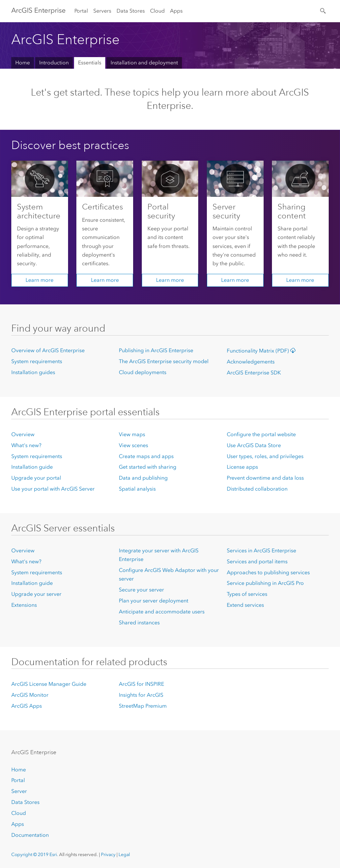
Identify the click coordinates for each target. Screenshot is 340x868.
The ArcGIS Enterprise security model (164, 361)
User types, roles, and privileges (265, 456)
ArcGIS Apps (27, 706)
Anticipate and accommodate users (162, 612)
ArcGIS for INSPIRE (141, 684)
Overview (23, 434)
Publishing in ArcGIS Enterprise (156, 350)
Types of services (247, 594)
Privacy (108, 855)
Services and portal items (257, 561)
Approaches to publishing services (268, 572)
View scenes (133, 445)
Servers (102, 11)
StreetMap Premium (143, 706)
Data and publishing (143, 478)
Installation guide (32, 467)
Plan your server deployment (154, 601)
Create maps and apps (146, 456)
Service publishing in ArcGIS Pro (265, 583)
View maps (132, 434)
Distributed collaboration (257, 489)
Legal (124, 855)
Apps (176, 11)
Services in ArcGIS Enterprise (261, 551)
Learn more (40, 280)
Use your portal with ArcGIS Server (53, 489)
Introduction (54, 63)
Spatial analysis (137, 489)
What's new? (26, 445)
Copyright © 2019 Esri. (35, 855)
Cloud (157, 11)
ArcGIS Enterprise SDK (254, 373)
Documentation (30, 835)
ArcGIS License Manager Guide (49, 684)
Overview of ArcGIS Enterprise (48, 350)
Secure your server (141, 590)
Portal (81, 11)
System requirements (37, 361)
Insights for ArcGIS (141, 695)
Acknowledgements (251, 362)
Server (19, 791)
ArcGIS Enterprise (39, 10)
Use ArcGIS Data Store (254, 445)
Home (23, 63)
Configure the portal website (261, 434)
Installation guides (33, 372)
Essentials (90, 63)
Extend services (245, 605)
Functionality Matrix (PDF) (263, 351)
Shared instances (139, 623)
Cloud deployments (143, 372)
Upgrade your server (36, 594)
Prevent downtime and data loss (265, 478)
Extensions (24, 605)
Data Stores (131, 11)
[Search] (323, 10)
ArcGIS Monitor (30, 695)
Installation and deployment (144, 63)
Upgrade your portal (36, 478)
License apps (242, 467)
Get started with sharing (148, 467)
